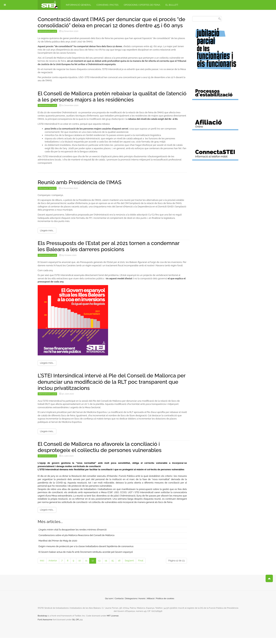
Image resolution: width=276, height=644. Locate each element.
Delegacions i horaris (135, 605)
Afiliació (151, 605)
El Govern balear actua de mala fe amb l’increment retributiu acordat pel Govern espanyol (86, 558)
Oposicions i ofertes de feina (142, 5)
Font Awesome (45, 626)
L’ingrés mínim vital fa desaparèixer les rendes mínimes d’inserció (73, 536)
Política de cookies (165, 605)
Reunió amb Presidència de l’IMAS (82, 188)
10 (80, 567)
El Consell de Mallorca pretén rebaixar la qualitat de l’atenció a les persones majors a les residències (106, 103)
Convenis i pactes (107, 5)
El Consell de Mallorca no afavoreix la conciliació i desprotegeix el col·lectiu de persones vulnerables (104, 453)
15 (113, 567)
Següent (129, 567)
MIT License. (113, 622)
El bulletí (172, 5)
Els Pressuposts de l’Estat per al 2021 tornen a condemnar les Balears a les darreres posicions (100, 252)
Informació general (79, 5)
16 (119, 567)
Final (141, 567)
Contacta (119, 605)
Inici (42, 567)
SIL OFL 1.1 (77, 626)
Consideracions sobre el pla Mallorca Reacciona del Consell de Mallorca (76, 541)
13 (99, 567)
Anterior (53, 567)
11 (86, 567)
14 (106, 567)
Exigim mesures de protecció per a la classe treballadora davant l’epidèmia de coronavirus (86, 552)
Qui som (109, 605)
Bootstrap (42, 622)
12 (93, 567)
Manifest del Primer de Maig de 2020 (58, 547)
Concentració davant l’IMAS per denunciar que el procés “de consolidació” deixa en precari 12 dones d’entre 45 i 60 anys (111, 25)
